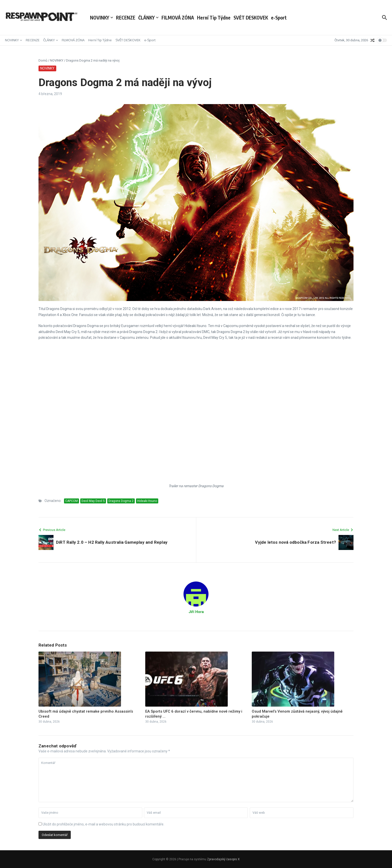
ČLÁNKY (148, 18)
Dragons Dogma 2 (121, 501)
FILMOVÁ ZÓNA (178, 18)
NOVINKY (101, 18)
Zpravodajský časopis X (223, 859)
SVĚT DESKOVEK (251, 18)
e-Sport (279, 18)
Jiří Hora (196, 612)
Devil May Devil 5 (93, 501)
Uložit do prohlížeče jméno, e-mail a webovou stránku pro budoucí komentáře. (103, 824)
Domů (43, 60)
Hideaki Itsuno (147, 501)
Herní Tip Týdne (214, 18)
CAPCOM (71, 501)
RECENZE (126, 18)
